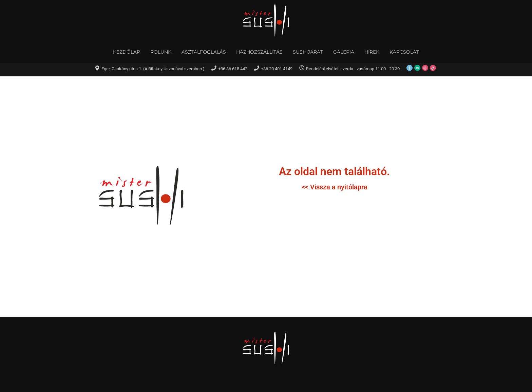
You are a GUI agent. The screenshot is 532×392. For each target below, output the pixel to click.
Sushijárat (308, 52)
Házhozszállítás (259, 52)
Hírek (372, 52)
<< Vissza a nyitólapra (335, 187)
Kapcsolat (404, 52)
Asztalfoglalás (204, 52)
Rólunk (161, 52)
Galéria (344, 52)
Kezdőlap (127, 52)
